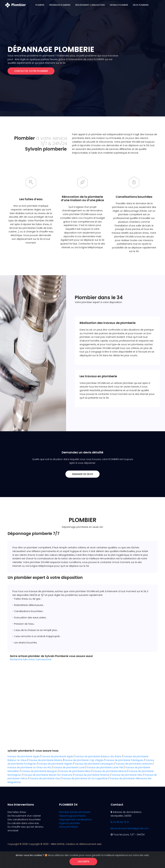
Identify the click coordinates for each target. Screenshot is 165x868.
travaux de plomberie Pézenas (92, 775)
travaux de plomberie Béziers (45, 760)
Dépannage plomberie (60, 5)
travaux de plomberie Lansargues (94, 764)
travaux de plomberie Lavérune (134, 764)
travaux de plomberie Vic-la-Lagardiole (85, 778)
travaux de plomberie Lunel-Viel (105, 767)
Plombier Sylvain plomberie (75, 812)
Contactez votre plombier (31, 71)
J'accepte (83, 862)
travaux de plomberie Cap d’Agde (83, 760)
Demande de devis (82, 474)
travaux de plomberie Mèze (75, 771)
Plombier (40, 5)
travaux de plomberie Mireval (110, 771)
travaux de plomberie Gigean (56, 764)
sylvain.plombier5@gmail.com (130, 828)
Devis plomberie (141, 5)
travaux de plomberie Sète (127, 775)
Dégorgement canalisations (90, 5)
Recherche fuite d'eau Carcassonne (31, 659)
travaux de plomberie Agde (23, 756)
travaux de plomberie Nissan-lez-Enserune (48, 775)
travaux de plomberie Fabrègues (124, 760)
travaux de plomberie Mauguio (39, 771)
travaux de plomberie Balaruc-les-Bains (98, 756)
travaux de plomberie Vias (45, 778)
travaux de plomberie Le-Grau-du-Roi (29, 767)
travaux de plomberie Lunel (69, 767)
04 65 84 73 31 (120, 822)
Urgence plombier (119, 5)
